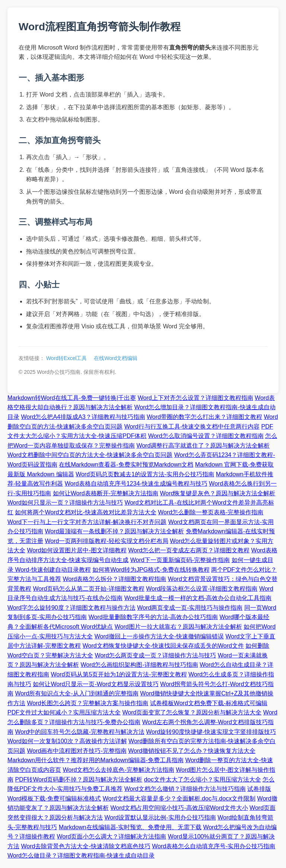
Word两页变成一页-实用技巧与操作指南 (190, 608)
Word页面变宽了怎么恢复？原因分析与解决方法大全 (192, 712)
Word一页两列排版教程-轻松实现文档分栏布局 (106, 541)
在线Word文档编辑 (116, 358)
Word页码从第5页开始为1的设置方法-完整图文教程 (119, 674)
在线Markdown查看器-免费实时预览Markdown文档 (126, 465)
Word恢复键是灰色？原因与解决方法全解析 (218, 493)
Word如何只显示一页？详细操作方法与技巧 (65, 503)
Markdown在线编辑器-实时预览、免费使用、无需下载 (130, 827)
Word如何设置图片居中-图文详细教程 (77, 550)
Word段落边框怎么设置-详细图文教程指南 (202, 589)
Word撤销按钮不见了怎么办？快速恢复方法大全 (192, 751)
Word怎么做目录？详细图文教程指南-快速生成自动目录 (81, 856)
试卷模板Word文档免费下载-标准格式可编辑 (209, 703)
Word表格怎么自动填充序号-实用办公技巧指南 (214, 846)
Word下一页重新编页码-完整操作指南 (180, 560)
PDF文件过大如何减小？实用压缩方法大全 (64, 712)
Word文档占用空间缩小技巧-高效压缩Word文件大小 (179, 808)
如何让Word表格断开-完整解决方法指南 (106, 493)
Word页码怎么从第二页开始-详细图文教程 (88, 589)
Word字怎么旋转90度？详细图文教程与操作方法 (71, 608)
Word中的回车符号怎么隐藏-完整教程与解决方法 (80, 732)
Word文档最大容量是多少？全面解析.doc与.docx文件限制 (179, 798)
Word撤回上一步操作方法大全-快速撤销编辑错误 (159, 636)
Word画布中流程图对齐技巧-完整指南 (77, 751)
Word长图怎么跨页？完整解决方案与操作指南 (88, 703)
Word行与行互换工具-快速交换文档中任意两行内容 (192, 427)
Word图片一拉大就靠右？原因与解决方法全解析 (178, 627)
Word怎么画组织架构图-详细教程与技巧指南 (139, 665)
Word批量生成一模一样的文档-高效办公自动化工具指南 (198, 598)
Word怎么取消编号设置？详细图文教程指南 (206, 436)
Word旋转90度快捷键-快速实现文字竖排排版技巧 (211, 732)
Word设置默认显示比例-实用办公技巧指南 (160, 818)
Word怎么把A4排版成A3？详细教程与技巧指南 (83, 417)
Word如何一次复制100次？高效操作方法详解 (67, 741)
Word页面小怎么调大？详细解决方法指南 (111, 837)
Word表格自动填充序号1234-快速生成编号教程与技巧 (136, 484)
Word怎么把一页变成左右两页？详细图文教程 (189, 550)
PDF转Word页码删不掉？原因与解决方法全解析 (79, 779)
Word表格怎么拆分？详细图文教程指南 (114, 579)
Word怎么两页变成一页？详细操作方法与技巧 (155, 655)
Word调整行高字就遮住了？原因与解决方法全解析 (203, 446)
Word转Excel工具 (66, 358)
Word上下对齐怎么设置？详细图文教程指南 (196, 398)
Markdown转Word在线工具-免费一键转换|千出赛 (72, 398)
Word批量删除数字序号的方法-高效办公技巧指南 (153, 617)
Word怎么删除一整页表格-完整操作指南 (211, 512)
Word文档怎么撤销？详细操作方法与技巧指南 (185, 789)
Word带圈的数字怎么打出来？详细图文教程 (204, 417)
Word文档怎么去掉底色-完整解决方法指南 (118, 770)
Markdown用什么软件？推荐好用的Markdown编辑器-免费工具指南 (96, 760)
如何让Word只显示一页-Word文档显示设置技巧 (96, 684)
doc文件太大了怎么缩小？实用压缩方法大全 (203, 779)
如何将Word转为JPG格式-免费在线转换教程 (151, 570)
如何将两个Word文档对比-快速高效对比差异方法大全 (85, 512)
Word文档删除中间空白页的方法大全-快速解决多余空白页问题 (90, 455)
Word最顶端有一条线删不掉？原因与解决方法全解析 (114, 531)
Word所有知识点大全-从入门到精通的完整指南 (77, 693)
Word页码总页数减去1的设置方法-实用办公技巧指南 (145, 474)
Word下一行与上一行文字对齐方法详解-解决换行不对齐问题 (87, 522)
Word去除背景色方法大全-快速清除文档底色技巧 (85, 846)
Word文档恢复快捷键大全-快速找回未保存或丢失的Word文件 (163, 646)
